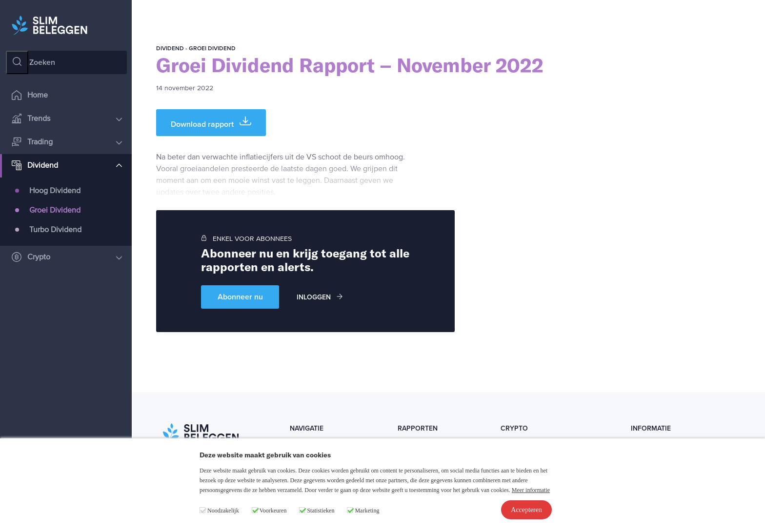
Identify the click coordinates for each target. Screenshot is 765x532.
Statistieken (321, 511)
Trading (67, 143)
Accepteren (526, 510)
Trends (67, 119)
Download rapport (211, 122)
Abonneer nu (240, 297)
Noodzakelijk (223, 511)
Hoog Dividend (55, 191)
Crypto (67, 258)
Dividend (67, 166)
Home (30, 96)
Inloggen (320, 297)
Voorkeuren (273, 511)
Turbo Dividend (55, 230)
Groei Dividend (55, 211)
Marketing (367, 511)
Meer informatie (531, 490)
